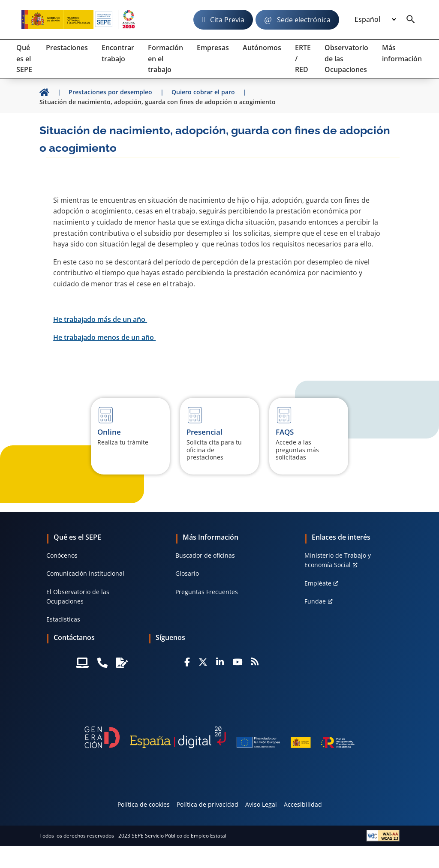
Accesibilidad (303, 804)
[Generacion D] (219, 737)
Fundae (315, 601)
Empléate (318, 583)
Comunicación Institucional (85, 573)
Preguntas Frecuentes (207, 592)
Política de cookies (144, 804)
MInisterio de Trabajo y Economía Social (338, 560)
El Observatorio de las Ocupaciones (78, 596)
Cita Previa (227, 20)
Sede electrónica (304, 20)
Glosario (187, 573)
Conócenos (62, 555)
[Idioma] (375, 20)
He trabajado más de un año (100, 319)
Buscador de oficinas (205, 555)
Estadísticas (63, 619)
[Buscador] (411, 20)
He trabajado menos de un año (104, 337)
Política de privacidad (207, 804)
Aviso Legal (261, 804)
